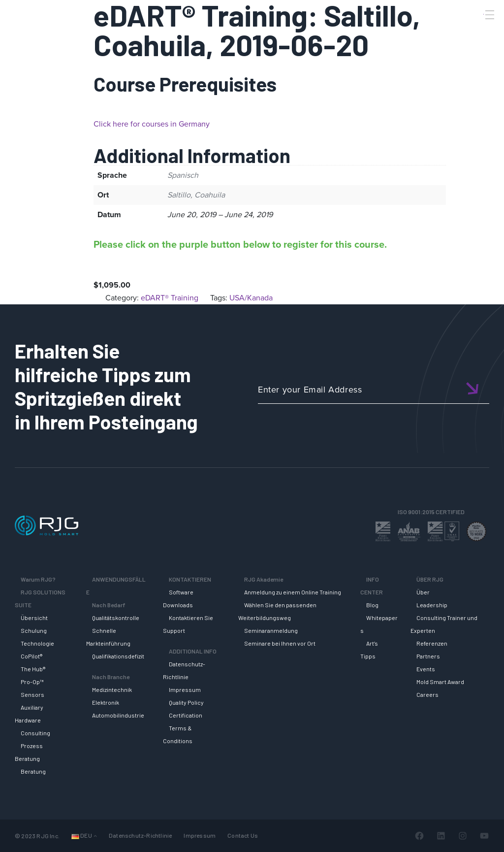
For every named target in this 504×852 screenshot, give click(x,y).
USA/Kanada (251, 298)
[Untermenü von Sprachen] (95, 836)
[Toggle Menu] (489, 15)
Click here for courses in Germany (152, 124)
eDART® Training (170, 298)
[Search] (476, 31)
